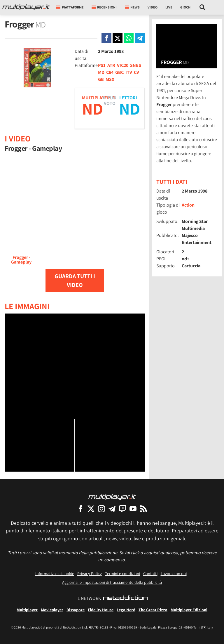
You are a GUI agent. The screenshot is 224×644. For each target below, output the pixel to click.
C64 (110, 72)
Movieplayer (52, 610)
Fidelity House (101, 610)
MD (101, 72)
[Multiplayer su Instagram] (101, 509)
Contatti (150, 573)
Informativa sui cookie (55, 573)
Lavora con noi (174, 573)
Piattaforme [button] (70, 7)
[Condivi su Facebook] (106, 38)
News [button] (132, 7)
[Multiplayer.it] (26, 7)
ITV (129, 72)
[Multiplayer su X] (91, 509)
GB (101, 79)
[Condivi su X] (118, 38)
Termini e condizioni (123, 573)
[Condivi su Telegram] (140, 38)
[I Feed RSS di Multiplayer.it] (143, 509)
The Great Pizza (153, 610)
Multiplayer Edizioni (189, 610)
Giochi (186, 7)
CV (136, 72)
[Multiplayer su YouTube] (133, 509)
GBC (119, 72)
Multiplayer (27, 610)
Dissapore (76, 610)
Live (169, 7)
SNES (136, 65)
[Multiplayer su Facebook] (80, 509)
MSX (110, 79)
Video (153, 7)
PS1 (102, 65)
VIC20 (123, 65)
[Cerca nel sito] (203, 7)
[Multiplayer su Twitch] (123, 509)
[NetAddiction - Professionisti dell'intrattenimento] (125, 598)
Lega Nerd (126, 610)
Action (188, 205)
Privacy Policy (90, 573)
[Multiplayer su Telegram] (112, 509)
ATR (111, 65)
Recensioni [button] (104, 7)
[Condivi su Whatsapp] (129, 38)
